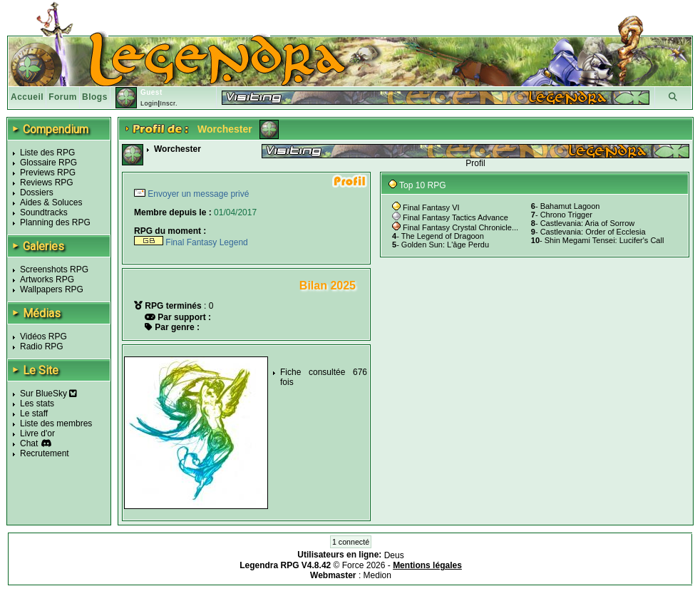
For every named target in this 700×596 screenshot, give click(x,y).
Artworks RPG (47, 279)
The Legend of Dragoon (443, 236)
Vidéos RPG (43, 336)
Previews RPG (48, 173)
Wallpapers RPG (52, 289)
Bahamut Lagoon (570, 206)
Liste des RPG (47, 153)
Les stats (37, 404)
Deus (394, 555)
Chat (29, 443)
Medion (377, 575)
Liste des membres (56, 423)
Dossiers (37, 192)
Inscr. (169, 103)
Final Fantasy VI (431, 207)
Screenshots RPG (54, 269)
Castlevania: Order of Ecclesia (593, 232)
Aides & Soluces (51, 202)
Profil (475, 163)
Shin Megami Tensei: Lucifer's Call (604, 240)
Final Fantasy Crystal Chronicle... (460, 227)
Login (149, 103)
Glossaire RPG (48, 163)
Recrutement (45, 453)
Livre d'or (37, 433)
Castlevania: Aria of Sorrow (588, 223)
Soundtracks (44, 212)
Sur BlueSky (48, 394)
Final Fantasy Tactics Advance (455, 217)
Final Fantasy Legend (191, 242)
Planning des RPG (55, 222)
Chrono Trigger (566, 215)
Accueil (27, 97)
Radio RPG (42, 346)
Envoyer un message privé (197, 194)
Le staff (34, 413)
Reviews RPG (47, 183)
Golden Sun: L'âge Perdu (445, 245)
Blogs (95, 97)
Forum (63, 97)
